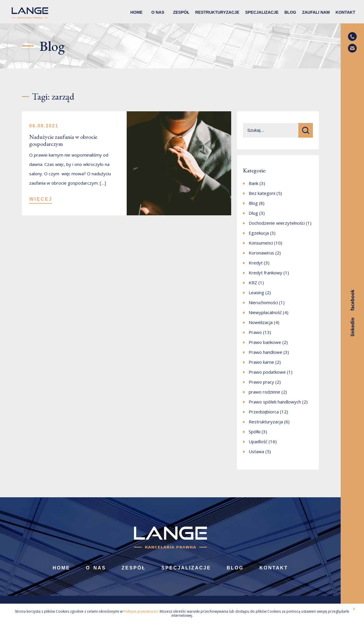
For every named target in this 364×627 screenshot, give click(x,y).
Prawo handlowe (265, 352)
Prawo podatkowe (267, 372)
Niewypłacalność (265, 312)
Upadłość (258, 441)
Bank (254, 183)
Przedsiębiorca (264, 412)
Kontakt (345, 12)
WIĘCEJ (41, 199)
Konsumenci (261, 243)
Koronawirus (261, 253)
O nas (158, 12)
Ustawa (256, 451)
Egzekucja (259, 233)
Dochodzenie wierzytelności (277, 223)
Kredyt (256, 263)
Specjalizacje (262, 12)
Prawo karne (261, 362)
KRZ (253, 283)
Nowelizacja (261, 322)
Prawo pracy (261, 382)
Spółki (255, 432)
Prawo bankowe (265, 342)
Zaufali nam (316, 12)
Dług (253, 213)
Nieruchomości (263, 302)
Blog (290, 12)
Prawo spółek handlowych (275, 402)
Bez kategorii (262, 193)
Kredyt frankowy (265, 273)
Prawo (255, 332)
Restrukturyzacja (266, 422)
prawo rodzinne (264, 392)
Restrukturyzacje (217, 12)
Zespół (181, 12)
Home (136, 12)
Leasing (256, 292)
